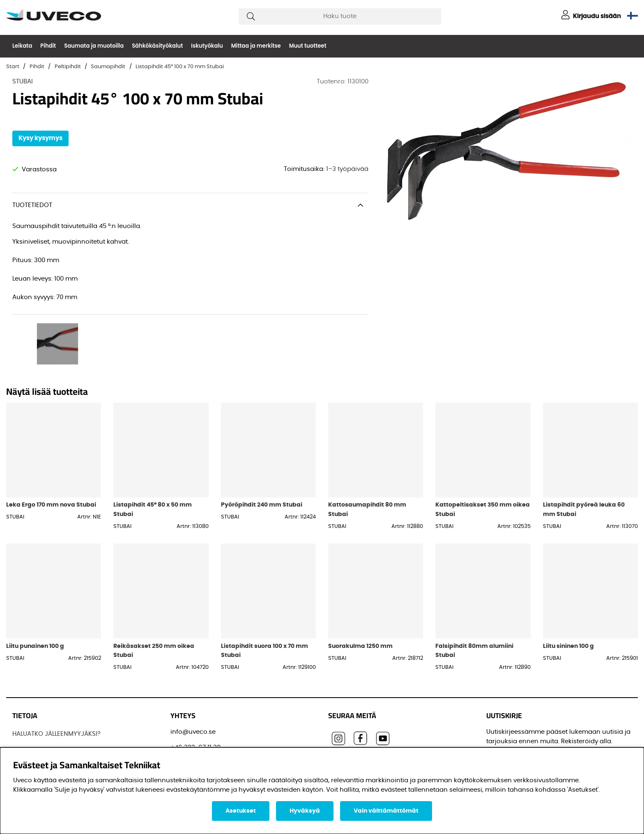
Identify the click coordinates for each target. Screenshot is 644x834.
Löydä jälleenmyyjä (42, 706)
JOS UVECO (30, 691)
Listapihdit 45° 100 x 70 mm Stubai (180, 67)
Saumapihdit (108, 67)
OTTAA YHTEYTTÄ (37, 737)
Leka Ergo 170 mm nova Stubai (51, 446)
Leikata (22, 46)
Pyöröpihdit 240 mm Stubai (262, 446)
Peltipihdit (68, 67)
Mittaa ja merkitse (256, 46)
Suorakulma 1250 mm (360, 588)
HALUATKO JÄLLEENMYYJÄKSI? (56, 676)
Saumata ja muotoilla (94, 46)
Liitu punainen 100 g (35, 588)
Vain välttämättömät (386, 811)
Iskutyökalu (207, 46)
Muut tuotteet (308, 46)
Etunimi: (501, 735)
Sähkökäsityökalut (157, 46)
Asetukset (241, 811)
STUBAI (23, 82)
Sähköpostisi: (509, 698)
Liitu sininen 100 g (568, 588)
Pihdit (48, 46)
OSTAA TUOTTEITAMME (46, 722)
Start (13, 67)
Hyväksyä (305, 811)
